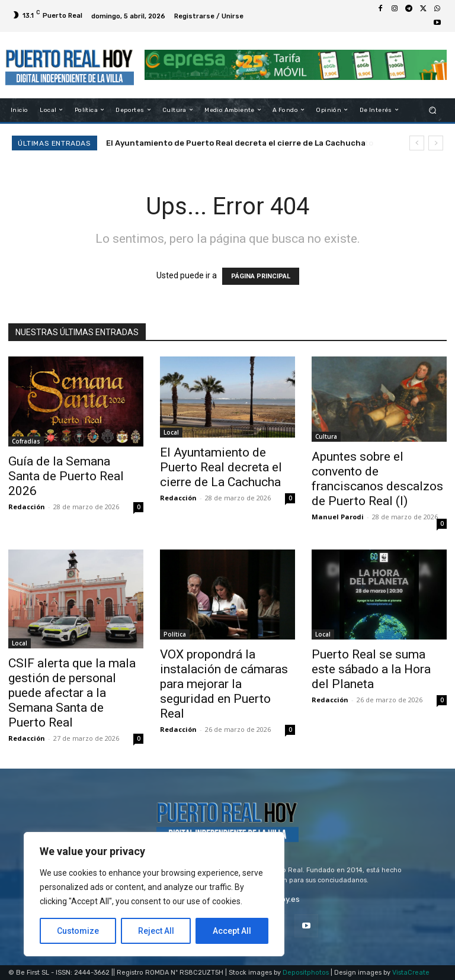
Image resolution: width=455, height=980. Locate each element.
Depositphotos (306, 973)
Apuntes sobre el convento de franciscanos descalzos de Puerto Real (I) (377, 479)
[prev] (417, 143)
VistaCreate (411, 973)
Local (171, 432)
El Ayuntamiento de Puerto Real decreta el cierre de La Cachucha (236, 143)
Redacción (27, 507)
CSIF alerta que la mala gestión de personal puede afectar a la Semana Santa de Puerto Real (72, 693)
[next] (436, 143)
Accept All (232, 931)
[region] (154, 894)
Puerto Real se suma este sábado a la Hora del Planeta (371, 669)
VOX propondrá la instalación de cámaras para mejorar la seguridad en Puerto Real (224, 684)
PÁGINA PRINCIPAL (261, 276)
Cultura (326, 436)
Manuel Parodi (338, 517)
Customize (78, 931)
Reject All (156, 931)
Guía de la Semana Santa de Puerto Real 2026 (66, 476)
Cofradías (26, 441)
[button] (433, 110)
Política (175, 634)
